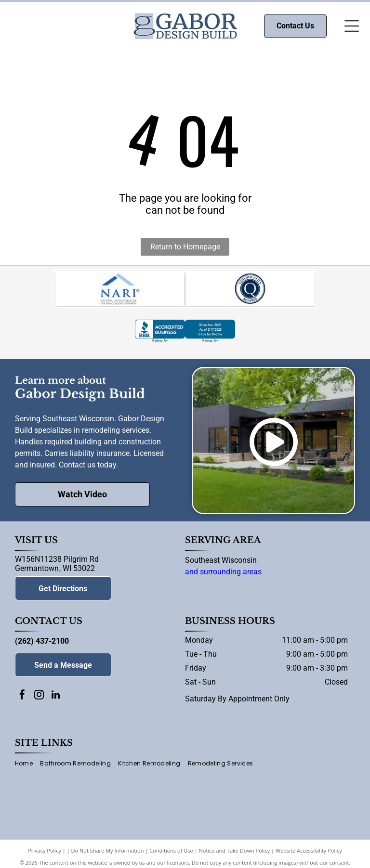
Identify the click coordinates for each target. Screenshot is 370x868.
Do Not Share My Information (108, 854)
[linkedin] (56, 700)
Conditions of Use (171, 854)
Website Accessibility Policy (309, 854)
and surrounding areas (223, 576)
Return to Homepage (185, 247)
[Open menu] (352, 26)
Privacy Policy (45, 854)
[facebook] (22, 700)
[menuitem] (27, 768)
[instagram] (39, 700)
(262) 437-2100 (42, 645)
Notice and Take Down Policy (235, 854)
